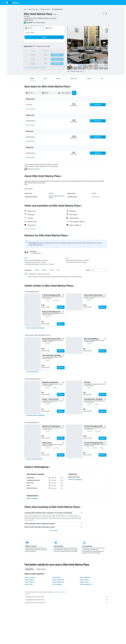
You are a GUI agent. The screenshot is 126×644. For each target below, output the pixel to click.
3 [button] (56, 43)
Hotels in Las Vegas (30, 577)
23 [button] (52, 55)
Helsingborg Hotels (44, 9)
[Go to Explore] (3, 21)
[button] (3, 3)
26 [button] (37, 59)
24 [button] (56, 55)
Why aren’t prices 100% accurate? (67, 603)
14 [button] (44, 51)
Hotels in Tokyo (29, 584)
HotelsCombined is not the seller (67, 597)
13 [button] (40, 51)
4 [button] (60, 43)
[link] (35, 328)
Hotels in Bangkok (57, 584)
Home (25, 9)
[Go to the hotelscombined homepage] (12, 3)
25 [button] (60, 55)
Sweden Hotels (32, 9)
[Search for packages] (3, 18)
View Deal (61, 307)
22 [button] (48, 55)
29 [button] (48, 59)
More (26, 184)
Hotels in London (84, 582)
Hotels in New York (30, 582)
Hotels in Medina (84, 580)
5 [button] (36, 47)
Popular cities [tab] (29, 569)
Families (45, 270)
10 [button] (56, 47)
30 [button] (52, 59)
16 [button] (52, 51)
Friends (52, 270)
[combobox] (99, 270)
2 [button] (52, 43)
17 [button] (56, 51)
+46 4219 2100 (28, 20)
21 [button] (44, 55)
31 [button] (56, 59)
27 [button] (40, 59)
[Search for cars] (3, 14)
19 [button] (37, 55)
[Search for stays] (3, 11)
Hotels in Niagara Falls (86, 584)
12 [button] (37, 51)
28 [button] (44, 59)
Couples (37, 270)
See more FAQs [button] (53, 531)
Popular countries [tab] (41, 569)
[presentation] (84, 71)
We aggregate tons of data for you (67, 600)
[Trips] (3, 26)
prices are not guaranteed (60, 592)
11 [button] (60, 47)
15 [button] (48, 51)
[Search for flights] (3, 8)
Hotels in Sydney (29, 580)
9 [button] (52, 47)
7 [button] (44, 47)
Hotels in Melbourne (85, 577)
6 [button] (40, 47)
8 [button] (48, 47)
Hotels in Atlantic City (58, 582)
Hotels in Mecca (57, 577)
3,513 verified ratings (39, 23)
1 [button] (48, 43)
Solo (58, 270)
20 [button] (40, 55)
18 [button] (60, 51)
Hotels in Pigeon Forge (58, 580)
